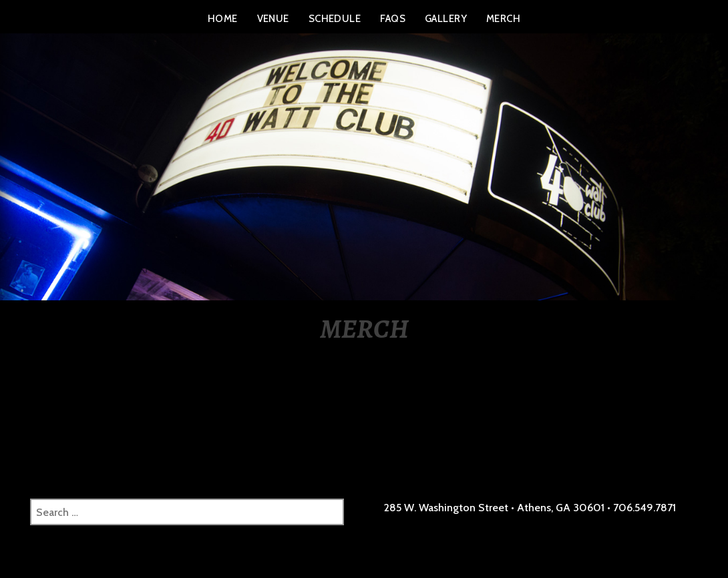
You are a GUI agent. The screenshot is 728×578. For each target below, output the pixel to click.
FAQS (393, 19)
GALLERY (446, 19)
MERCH (503, 19)
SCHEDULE (335, 19)
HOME (223, 19)
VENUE (273, 19)
